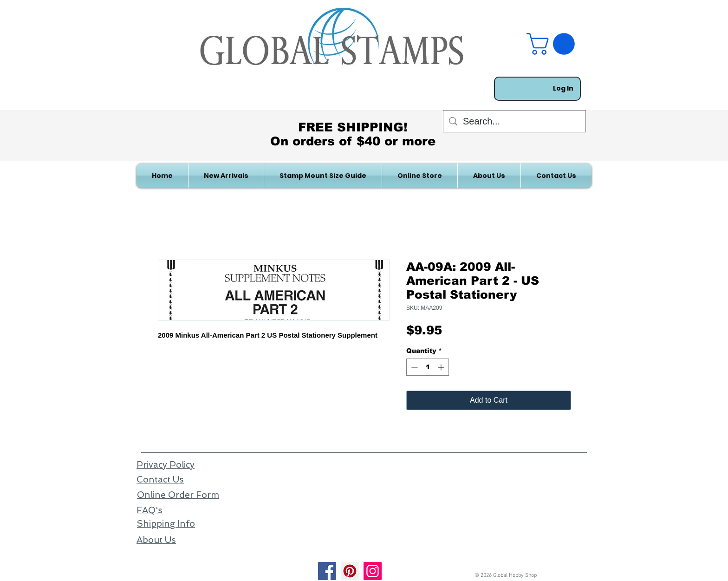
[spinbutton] (428, 367)
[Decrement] (413, 367)
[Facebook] (327, 571)
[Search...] (514, 121)
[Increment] (442, 367)
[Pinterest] (350, 571)
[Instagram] (373, 571)
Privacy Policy (166, 465)
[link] (553, 44)
